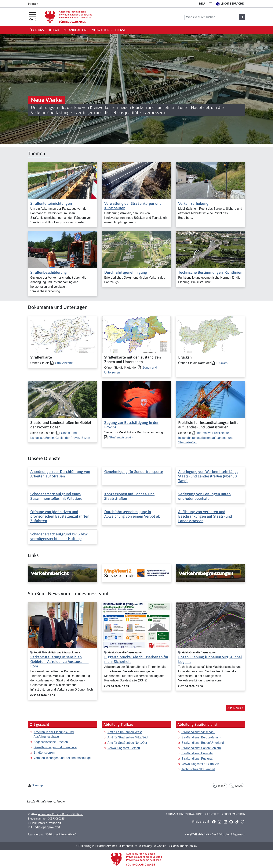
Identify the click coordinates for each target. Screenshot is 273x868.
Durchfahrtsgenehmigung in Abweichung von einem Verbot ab (132, 514)
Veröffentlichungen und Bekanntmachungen (63, 758)
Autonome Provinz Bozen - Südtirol (60, 814)
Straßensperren (44, 753)
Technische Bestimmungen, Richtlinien (210, 272)
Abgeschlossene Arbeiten (51, 742)
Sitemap (37, 785)
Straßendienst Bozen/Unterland (203, 743)
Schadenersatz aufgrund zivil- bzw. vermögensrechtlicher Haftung (59, 536)
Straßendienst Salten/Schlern (201, 748)
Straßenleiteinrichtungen (51, 203)
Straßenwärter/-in (121, 437)
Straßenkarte (64, 363)
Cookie (160, 846)
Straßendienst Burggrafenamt (201, 737)
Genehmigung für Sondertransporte (134, 472)
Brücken (222, 363)
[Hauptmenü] (32, 17)
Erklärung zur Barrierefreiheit (96, 846)
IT (210, 4)
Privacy (146, 846)
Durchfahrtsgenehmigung (126, 272)
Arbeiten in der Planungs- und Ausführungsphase (54, 734)
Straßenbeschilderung (49, 272)
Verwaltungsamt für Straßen (200, 764)
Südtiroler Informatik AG (61, 834)
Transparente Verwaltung (184, 814)
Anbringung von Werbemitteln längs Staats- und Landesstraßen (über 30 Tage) (208, 476)
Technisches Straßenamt (198, 769)
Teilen (219, 786)
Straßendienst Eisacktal (197, 753)
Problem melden (233, 814)
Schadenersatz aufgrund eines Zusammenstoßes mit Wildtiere (56, 496)
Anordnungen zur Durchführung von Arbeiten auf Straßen (60, 474)
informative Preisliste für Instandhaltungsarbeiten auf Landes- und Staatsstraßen (206, 438)
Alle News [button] (235, 708)
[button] (10, 89)
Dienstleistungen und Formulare (55, 747)
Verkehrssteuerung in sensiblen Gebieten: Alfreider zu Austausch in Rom (59, 661)
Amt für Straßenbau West (125, 732)
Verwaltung (102, 30)
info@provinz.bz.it (49, 823)
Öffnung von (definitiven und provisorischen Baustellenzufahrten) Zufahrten (60, 516)
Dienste (121, 30)
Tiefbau (53, 30)
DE (202, 4)
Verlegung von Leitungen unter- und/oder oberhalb (205, 496)
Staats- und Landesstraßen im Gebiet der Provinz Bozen (60, 435)
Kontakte (212, 814)
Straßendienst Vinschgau (198, 732)
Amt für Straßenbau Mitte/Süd (128, 737)
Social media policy (183, 846)
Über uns (37, 30)
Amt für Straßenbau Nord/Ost (127, 743)
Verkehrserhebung (193, 203)
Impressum (128, 846)
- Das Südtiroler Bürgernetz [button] (215, 834)
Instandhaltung (76, 30)
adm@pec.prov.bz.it (47, 827)
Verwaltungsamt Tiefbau (124, 748)
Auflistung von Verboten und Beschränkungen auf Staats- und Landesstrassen (205, 516)
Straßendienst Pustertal (197, 759)
